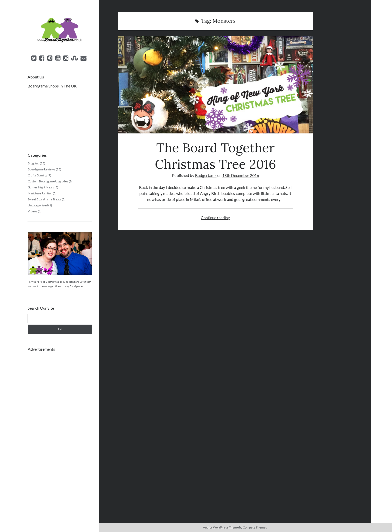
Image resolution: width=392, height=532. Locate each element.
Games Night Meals (41, 187)
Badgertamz (206, 175)
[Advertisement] (60, 430)
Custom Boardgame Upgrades (48, 181)
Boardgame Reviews (41, 169)
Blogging (33, 163)
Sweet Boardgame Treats (44, 199)
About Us (36, 77)
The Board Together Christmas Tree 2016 (215, 85)
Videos (32, 211)
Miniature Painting (40, 193)
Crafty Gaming (37, 175)
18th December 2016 (241, 175)
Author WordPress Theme (221, 527)
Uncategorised (38, 205)
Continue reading (215, 218)
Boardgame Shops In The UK (52, 86)
